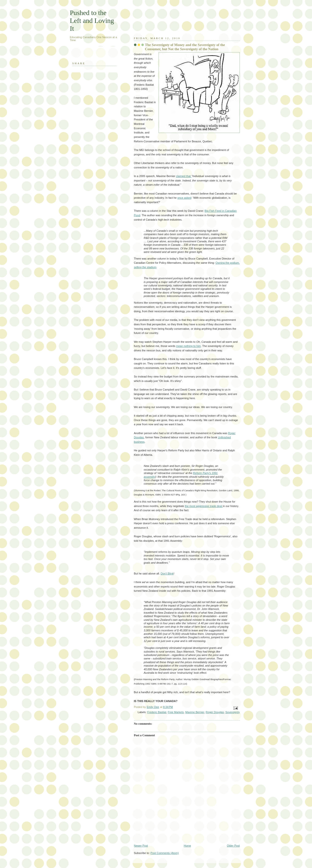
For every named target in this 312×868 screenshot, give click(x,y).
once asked (184, 198)
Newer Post (141, 846)
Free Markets (176, 712)
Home (187, 846)
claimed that (184, 176)
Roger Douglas (215, 712)
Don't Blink (167, 573)
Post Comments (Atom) (165, 853)
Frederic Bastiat (157, 712)
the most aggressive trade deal (204, 506)
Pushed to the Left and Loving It (92, 21)
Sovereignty (232, 712)
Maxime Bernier (195, 712)
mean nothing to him (188, 346)
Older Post (233, 846)
